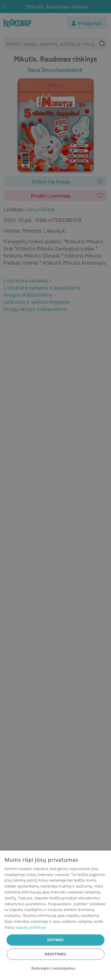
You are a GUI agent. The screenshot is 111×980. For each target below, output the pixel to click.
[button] (55, 968)
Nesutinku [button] (55, 954)
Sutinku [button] (55, 940)
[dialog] (55, 915)
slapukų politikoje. (31, 927)
